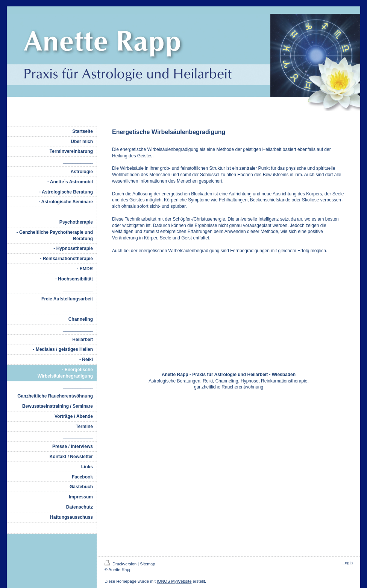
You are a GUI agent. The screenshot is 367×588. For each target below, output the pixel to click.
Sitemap (147, 564)
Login (348, 563)
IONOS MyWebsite (174, 581)
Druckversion (121, 564)
